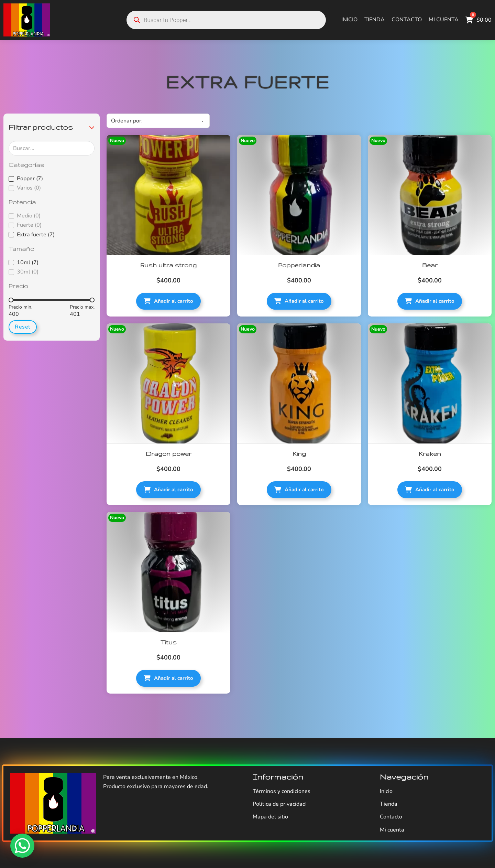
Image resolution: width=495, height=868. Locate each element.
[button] (52, 127)
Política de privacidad (279, 804)
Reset (23, 327)
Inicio (349, 20)
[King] (299, 384)
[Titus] (168, 572)
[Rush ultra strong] (168, 195)
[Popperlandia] (299, 195)
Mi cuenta (444, 20)
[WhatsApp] (22, 846)
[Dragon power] (168, 384)
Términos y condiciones (282, 791)
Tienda (375, 20)
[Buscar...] (52, 148)
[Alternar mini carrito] (478, 20)
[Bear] (430, 195)
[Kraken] (430, 384)
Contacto (407, 20)
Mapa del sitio (270, 817)
